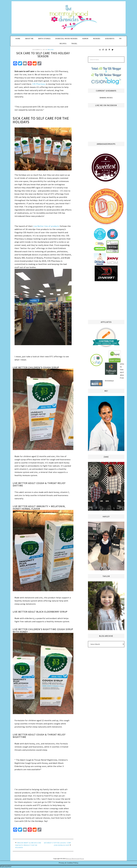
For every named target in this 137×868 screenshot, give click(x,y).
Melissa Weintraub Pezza (75, 859)
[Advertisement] (106, 300)
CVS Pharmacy (39, 84)
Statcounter (6, 866)
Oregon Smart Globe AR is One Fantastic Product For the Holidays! (28, 845)
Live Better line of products (46, 226)
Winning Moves (106, 98)
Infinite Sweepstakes (122, 369)
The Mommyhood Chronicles (69, 18)
